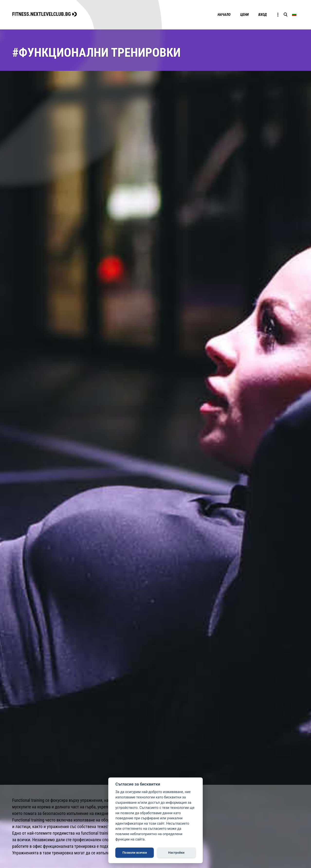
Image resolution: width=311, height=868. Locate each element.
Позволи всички (135, 853)
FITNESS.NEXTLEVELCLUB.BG (41, 14)
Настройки (176, 853)
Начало (224, 15)
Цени (244, 15)
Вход (263, 15)
